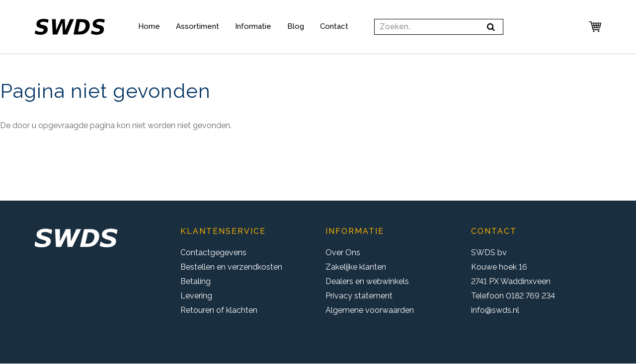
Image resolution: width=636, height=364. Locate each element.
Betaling (196, 281)
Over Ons (343, 253)
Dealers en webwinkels (367, 281)
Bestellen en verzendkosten (231, 267)
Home (149, 26)
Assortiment (198, 26)
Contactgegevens (213, 253)
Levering (196, 296)
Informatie (253, 26)
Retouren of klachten (219, 310)
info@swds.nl (495, 310)
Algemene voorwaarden (370, 310)
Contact (334, 26)
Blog (296, 26)
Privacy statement (359, 296)
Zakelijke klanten (356, 267)
